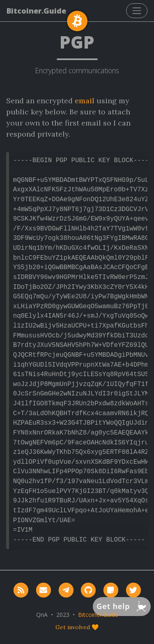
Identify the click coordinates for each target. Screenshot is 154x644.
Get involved (73, 627)
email (85, 101)
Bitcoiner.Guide (36, 11)
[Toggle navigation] (137, 11)
